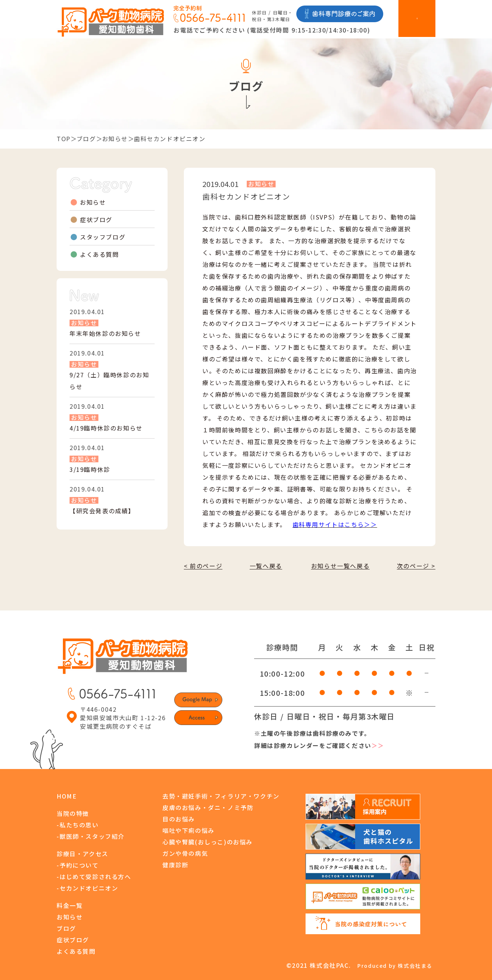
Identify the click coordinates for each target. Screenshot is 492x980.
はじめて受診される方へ (95, 877)
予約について (79, 865)
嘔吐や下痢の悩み (188, 830)
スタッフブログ (103, 237)
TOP (64, 139)
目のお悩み (179, 819)
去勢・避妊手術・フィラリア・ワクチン (221, 796)
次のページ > (416, 566)
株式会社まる (415, 966)
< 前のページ (203, 566)
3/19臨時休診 (90, 469)
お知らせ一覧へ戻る (340, 566)
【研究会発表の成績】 (102, 511)
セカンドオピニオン (89, 888)
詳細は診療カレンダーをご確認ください (319, 746)
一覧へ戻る (266, 566)
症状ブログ (96, 220)
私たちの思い (79, 825)
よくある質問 (100, 254)
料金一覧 (70, 905)
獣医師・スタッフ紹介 (92, 836)
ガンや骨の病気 (185, 853)
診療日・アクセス (82, 854)
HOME (67, 796)
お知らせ (115, 139)
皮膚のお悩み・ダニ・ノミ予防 (208, 807)
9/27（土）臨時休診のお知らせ (109, 381)
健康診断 (175, 865)
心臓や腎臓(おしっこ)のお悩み (208, 842)
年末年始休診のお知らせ (105, 333)
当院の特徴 (73, 813)
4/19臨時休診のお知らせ (106, 428)
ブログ (86, 139)
